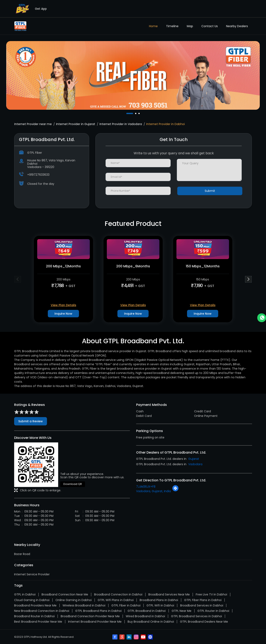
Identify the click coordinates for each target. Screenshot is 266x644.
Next (248, 279)
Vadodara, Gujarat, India (153, 491)
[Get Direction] (175, 491)
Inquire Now (63, 314)
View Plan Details (63, 305)
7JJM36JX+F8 (146, 487)
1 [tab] (127, 113)
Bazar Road (22, 554)
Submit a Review (31, 421)
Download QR (73, 484)
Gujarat (194, 459)
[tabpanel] (133, 75)
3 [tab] (139, 113)
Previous (18, 279)
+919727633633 (38, 175)
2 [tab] (136, 113)
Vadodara (195, 464)
